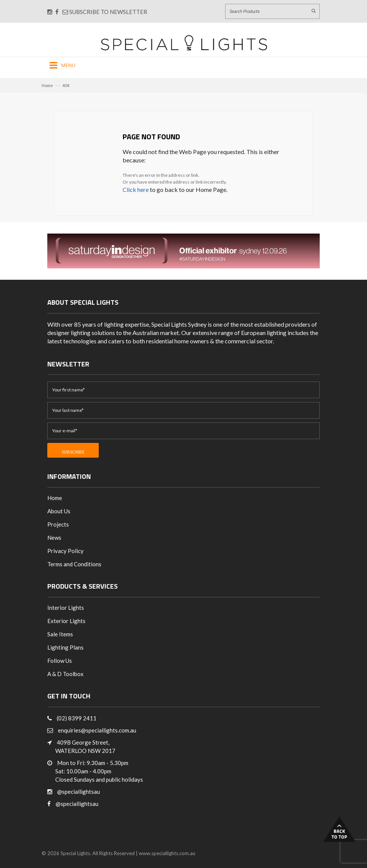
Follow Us (60, 661)
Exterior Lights (66, 621)
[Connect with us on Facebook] (57, 12)
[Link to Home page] (184, 43)
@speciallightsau (79, 792)
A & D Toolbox (65, 674)
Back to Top (339, 829)
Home (47, 85)
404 (66, 85)
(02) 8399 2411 (77, 718)
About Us (59, 511)
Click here (136, 189)
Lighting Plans (65, 647)
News (54, 538)
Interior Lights (66, 608)
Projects (58, 524)
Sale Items (60, 634)
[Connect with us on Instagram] (50, 12)
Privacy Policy (65, 551)
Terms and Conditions (74, 564)
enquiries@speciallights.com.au (97, 730)
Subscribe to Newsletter (105, 12)
